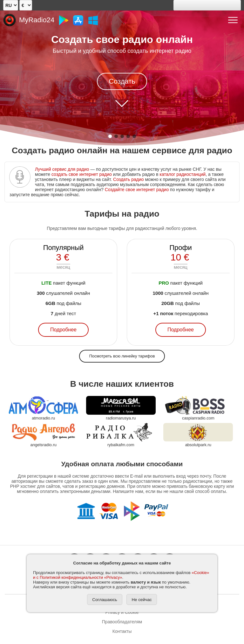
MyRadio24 (37, 20)
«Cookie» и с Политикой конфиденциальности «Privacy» (121, 575)
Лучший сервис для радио (62, 169)
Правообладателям (122, 622)
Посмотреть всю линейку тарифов (122, 356)
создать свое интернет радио (82, 174)
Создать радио (128, 179)
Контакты (122, 631)
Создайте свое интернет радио (137, 190)
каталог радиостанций (183, 174)
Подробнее (63, 330)
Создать (122, 81)
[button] (110, 136)
